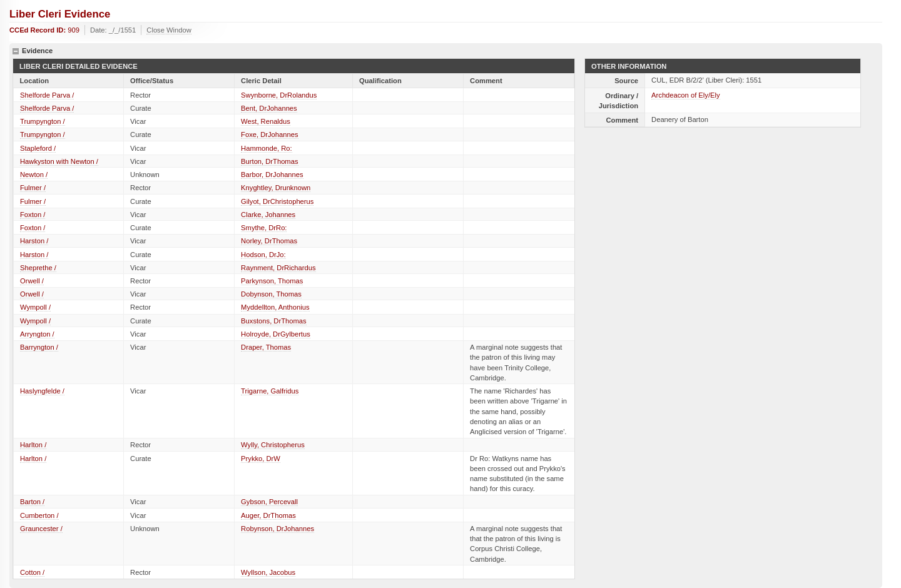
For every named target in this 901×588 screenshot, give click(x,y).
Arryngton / (37, 334)
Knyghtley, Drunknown (276, 188)
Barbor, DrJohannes (272, 175)
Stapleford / (38, 148)
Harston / (34, 241)
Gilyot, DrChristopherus (277, 201)
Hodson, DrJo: (263, 255)
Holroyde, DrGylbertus (276, 334)
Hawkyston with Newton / (59, 161)
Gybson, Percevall (269, 502)
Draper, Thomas (266, 347)
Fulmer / (33, 188)
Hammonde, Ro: (266, 148)
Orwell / (32, 281)
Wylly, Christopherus (273, 445)
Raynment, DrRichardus (278, 268)
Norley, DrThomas (269, 241)
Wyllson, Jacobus (268, 572)
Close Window (169, 30)
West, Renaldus (266, 121)
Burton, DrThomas (269, 161)
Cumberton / (39, 515)
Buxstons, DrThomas (273, 321)
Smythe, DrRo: (264, 228)
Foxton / (33, 215)
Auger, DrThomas (268, 515)
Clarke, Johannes (268, 215)
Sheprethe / (38, 268)
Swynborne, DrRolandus (279, 95)
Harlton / (33, 445)
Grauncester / (41, 529)
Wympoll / (35, 307)
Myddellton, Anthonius (275, 307)
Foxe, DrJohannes (269, 134)
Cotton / (32, 572)
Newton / (34, 175)
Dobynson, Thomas (271, 294)
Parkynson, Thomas (272, 281)
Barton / (32, 502)
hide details (16, 51)
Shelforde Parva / (47, 95)
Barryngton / (39, 347)
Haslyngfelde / (42, 391)
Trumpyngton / (43, 121)
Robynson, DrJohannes (277, 529)
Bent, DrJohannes (269, 108)
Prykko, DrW (261, 459)
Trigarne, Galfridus (270, 391)
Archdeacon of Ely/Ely (685, 95)
